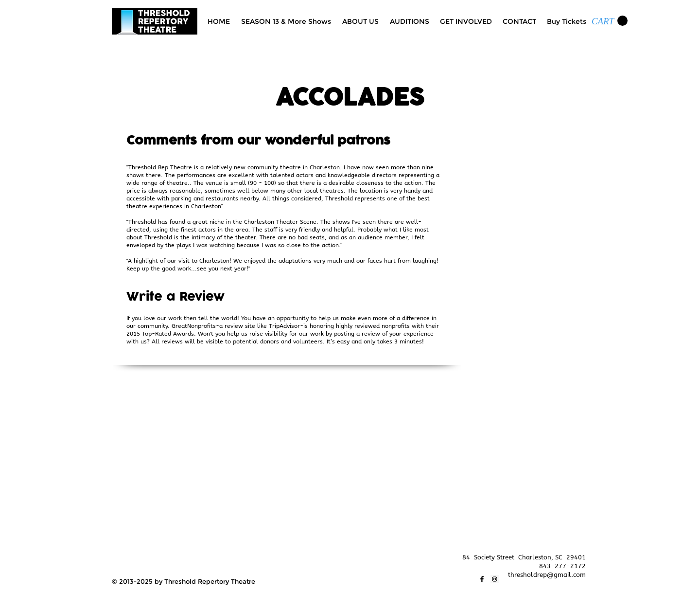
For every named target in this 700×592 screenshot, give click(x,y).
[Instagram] (495, 579)
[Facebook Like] (131, 557)
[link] (610, 21)
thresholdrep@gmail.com (547, 575)
